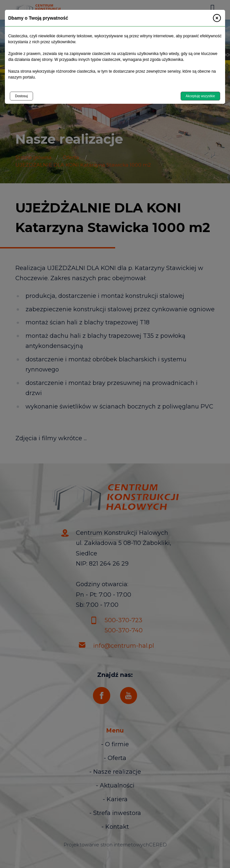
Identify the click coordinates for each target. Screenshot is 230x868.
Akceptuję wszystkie (200, 96)
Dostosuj (21, 96)
